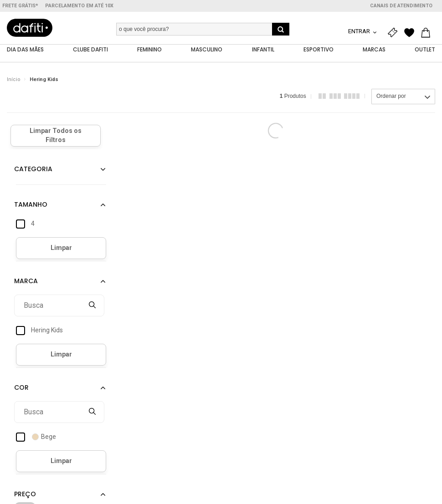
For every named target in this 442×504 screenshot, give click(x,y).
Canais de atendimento (401, 6)
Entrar (360, 31)
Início (14, 79)
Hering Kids (44, 79)
